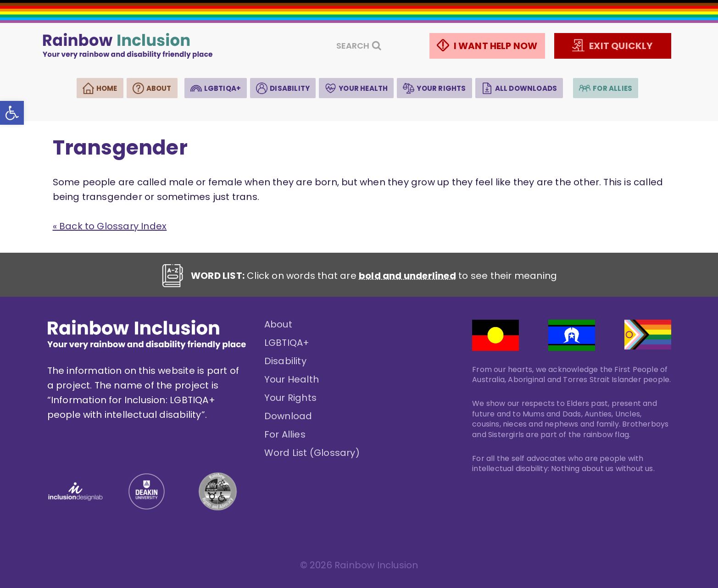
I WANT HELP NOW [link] (496, 46)
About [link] (159, 88)
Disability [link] (290, 88)
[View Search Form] (359, 46)
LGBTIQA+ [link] (223, 88)
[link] (12, 113)
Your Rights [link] (441, 88)
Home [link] (107, 88)
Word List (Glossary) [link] (312, 453)
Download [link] (288, 416)
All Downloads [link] (526, 88)
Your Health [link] (363, 88)
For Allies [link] (612, 88)
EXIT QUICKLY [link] (621, 46)
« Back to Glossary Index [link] (110, 226)
